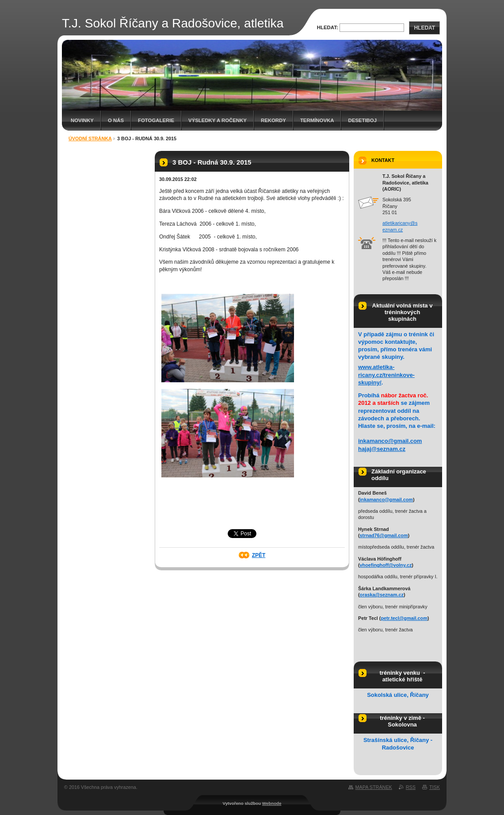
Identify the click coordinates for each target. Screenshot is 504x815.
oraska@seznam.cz (382, 595)
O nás (116, 120)
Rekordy (273, 120)
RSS (411, 787)
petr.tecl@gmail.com (404, 618)
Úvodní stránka (90, 138)
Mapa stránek (374, 787)
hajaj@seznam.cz (382, 449)
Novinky (82, 120)
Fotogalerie (156, 120)
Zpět (259, 555)
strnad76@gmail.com (384, 535)
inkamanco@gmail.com (390, 441)
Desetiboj (362, 120)
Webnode (272, 803)
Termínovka (317, 120)
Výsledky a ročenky (218, 120)
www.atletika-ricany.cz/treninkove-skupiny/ (386, 375)
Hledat (424, 28)
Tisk (435, 787)
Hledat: (328, 27)
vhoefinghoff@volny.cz (386, 565)
